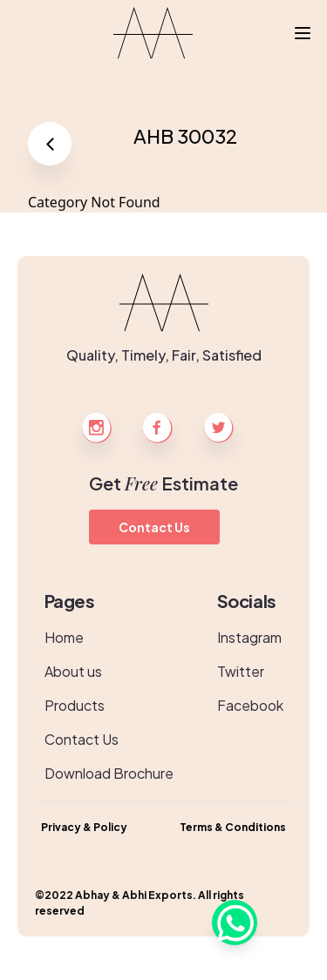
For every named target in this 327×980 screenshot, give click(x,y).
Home (64, 637)
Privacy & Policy (84, 827)
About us (73, 671)
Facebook (250, 705)
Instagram (249, 637)
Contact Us (154, 527)
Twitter (241, 671)
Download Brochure (109, 773)
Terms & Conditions (233, 827)
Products (75, 705)
